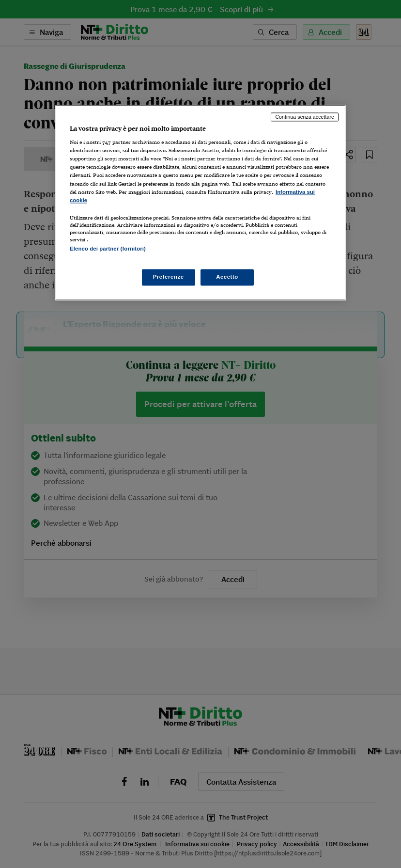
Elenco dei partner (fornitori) (108, 249)
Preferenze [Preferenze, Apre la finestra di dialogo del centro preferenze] (169, 277)
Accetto (227, 277)
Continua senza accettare (305, 117)
